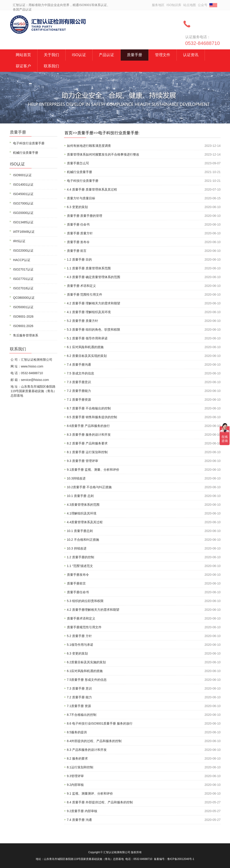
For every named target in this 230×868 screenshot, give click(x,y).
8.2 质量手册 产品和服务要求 (87, 443)
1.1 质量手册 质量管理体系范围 (89, 268)
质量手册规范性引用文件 (84, 627)
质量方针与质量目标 (81, 198)
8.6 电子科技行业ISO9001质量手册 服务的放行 (100, 723)
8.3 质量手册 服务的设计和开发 (89, 435)
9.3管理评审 (75, 776)
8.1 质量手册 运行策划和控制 (87, 452)
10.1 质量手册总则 (80, 531)
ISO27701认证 (23, 279)
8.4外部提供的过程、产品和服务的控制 (94, 741)
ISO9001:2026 (23, 326)
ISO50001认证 (23, 307)
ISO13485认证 (23, 222)
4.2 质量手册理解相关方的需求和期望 (93, 610)
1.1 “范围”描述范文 (80, 566)
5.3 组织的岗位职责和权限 (85, 601)
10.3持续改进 (76, 478)
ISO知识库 (174, 5)
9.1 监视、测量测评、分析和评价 (90, 793)
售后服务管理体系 (26, 335)
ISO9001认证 (22, 175)
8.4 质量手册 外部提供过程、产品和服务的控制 (100, 802)
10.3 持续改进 (77, 548)
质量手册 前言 (77, 251)
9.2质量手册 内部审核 (82, 811)
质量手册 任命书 (78, 224)
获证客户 (23, 66)
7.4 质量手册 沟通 (79, 820)
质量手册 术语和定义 (82, 286)
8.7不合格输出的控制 (82, 715)
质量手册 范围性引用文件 (85, 294)
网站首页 (23, 55)
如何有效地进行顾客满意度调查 (89, 146)
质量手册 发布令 (78, 242)
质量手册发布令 (78, 575)
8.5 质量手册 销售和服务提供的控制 (92, 417)
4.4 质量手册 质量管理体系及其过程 (92, 189)
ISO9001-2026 (23, 316)
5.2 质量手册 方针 (79, 636)
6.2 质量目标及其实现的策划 (87, 356)
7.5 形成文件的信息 (81, 373)
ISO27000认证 (23, 203)
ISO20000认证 (23, 213)
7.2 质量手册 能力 (79, 697)
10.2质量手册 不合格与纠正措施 (89, 487)
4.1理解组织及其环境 (82, 513)
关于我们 (51, 55)
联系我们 (51, 66)
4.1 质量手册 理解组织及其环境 (89, 312)
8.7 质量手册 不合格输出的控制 (89, 408)
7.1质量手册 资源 (79, 706)
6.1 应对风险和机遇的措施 (85, 347)
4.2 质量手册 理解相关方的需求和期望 (94, 303)
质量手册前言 (76, 583)
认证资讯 (191, 55)
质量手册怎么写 (78, 163)
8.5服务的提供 (77, 732)
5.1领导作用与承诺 (80, 645)
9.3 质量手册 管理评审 (83, 461)
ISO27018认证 (23, 288)
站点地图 (190, 5)
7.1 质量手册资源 (79, 400)
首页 (69, 133)
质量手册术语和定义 (81, 618)
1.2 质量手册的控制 (81, 557)
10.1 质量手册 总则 (80, 496)
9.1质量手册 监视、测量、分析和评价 (93, 470)
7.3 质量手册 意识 (79, 688)
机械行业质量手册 (80, 172)
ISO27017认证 (23, 269)
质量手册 (135, 55)
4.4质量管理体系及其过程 (85, 522)
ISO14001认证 (23, 185)
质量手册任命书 (78, 592)
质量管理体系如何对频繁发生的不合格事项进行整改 (103, 154)
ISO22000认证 (23, 251)
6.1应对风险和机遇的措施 (85, 671)
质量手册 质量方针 (80, 233)
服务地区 (158, 5)
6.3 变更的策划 (77, 207)
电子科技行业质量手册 (118, 133)
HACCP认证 (22, 260)
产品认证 (106, 55)
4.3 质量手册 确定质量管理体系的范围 (94, 277)
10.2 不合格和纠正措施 (83, 540)
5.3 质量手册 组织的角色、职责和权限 (94, 330)
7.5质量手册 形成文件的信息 (87, 680)
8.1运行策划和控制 (80, 767)
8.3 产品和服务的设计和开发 (87, 750)
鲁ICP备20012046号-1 (181, 859)
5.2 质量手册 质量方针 (83, 321)
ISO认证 (79, 55)
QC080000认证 (24, 298)
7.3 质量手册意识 (79, 382)
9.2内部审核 (75, 785)
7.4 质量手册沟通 (79, 365)
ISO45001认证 (23, 194)
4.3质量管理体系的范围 (83, 505)
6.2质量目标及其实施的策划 (86, 662)
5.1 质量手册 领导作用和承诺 (87, 338)
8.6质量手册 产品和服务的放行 (88, 426)
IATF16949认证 (24, 232)
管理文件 (163, 55)
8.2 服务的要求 (77, 758)
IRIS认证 (19, 241)
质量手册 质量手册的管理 (85, 216)
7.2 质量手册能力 (79, 391)
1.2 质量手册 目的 (79, 259)
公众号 (203, 5)
